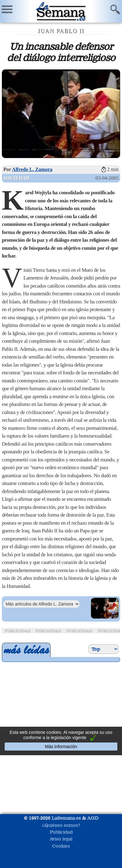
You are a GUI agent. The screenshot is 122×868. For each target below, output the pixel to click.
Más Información (61, 747)
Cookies (61, 846)
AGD (93, 818)
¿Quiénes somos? (61, 825)
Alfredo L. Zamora (32, 169)
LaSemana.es (66, 818)
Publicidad (61, 832)
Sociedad (16, 178)
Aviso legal (61, 839)
